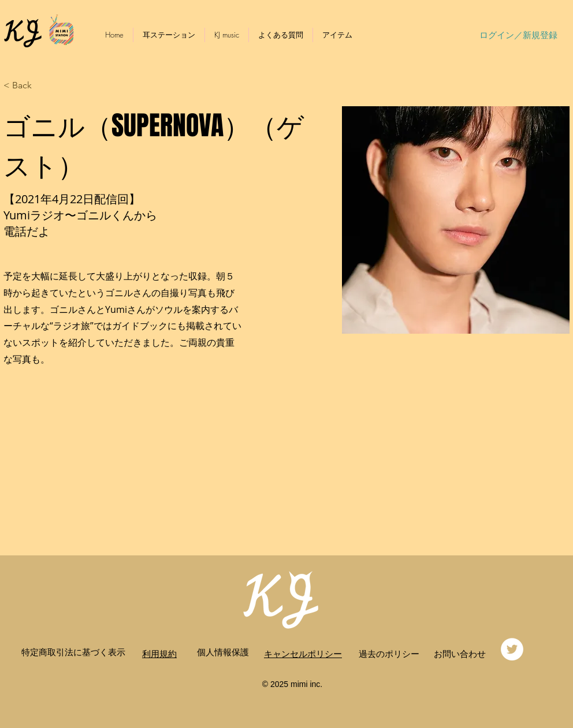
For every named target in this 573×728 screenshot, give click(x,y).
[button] (26, 86)
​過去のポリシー (389, 654)
